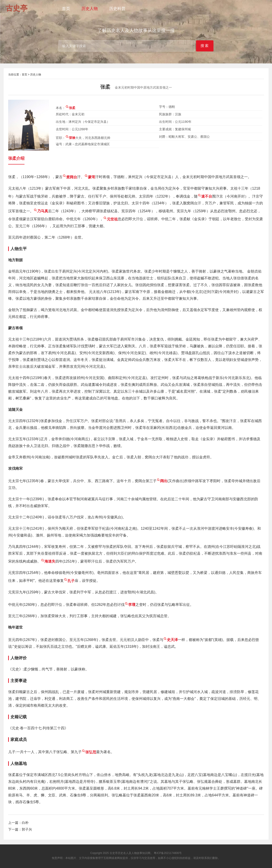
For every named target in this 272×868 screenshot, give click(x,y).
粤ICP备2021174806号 (168, 853)
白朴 (25, 823)
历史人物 (90, 9)
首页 (66, 9)
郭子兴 (27, 829)
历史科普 (117, 9)
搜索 (205, 46)
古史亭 (114, 853)
